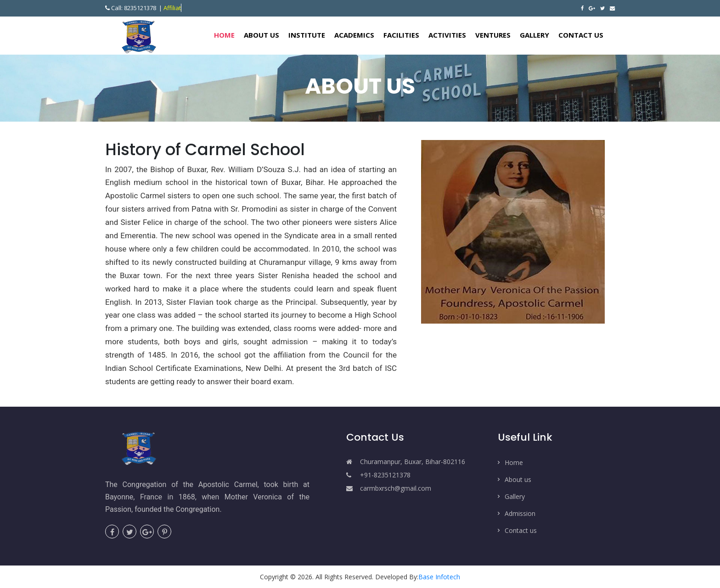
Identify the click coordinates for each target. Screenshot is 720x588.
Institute (307, 35)
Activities (447, 35)
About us (518, 479)
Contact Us (581, 35)
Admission (520, 513)
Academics (354, 35)
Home (227, 34)
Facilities (401, 35)
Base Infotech (439, 577)
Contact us (521, 530)
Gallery (534, 35)
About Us (262, 35)
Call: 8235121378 (131, 8)
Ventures (493, 35)
